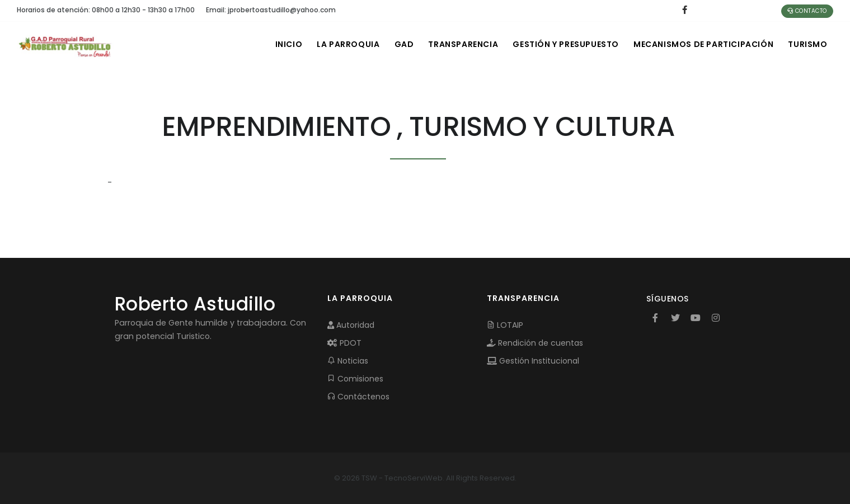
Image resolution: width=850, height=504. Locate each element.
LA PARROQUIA (336, 44)
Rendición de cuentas (535, 343)
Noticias (348, 361)
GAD (394, 44)
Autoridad (351, 325)
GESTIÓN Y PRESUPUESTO (561, 44)
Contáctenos (358, 397)
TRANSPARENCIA (456, 44)
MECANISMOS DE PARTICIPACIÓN (701, 44)
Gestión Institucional (533, 361)
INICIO (275, 44)
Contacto (807, 11)
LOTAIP (505, 325)
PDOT (344, 343)
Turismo (807, 44)
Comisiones (355, 379)
